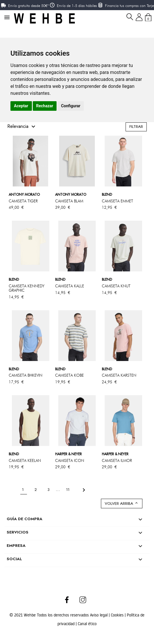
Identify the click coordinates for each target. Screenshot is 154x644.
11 (68, 490)
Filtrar (136, 127)
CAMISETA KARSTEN (119, 375)
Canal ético (87, 624)
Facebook (67, 600)
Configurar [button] (71, 106)
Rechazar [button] (45, 106)
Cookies (118, 615)
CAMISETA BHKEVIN (26, 375)
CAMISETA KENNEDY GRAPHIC (27, 288)
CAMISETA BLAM (69, 201)
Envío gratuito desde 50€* (28, 6)
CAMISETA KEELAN (25, 460)
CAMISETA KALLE (70, 286)
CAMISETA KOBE (69, 375)
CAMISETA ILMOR (117, 460)
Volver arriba (122, 504)
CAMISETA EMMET (117, 201)
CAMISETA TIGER (23, 201)
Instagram (83, 600)
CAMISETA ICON (70, 460)
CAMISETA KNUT (116, 286)
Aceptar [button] (21, 106)
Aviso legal (99, 615)
